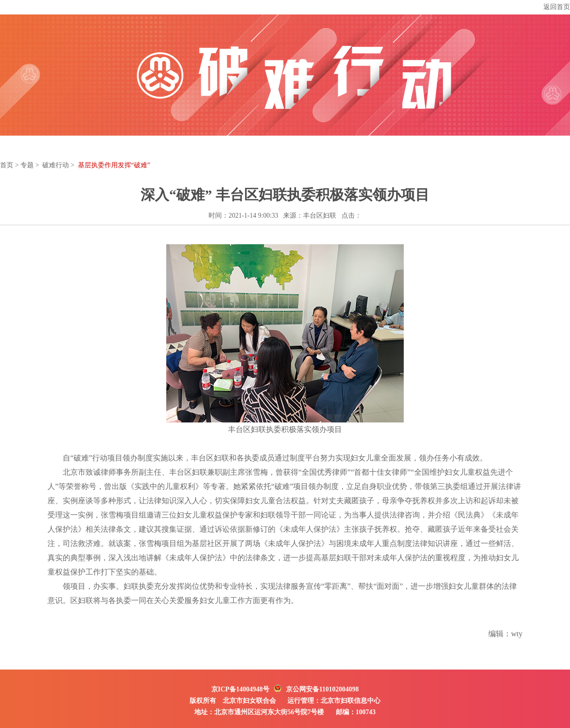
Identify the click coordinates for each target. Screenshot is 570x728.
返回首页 (557, 7)
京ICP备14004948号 (240, 689)
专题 (27, 165)
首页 (7, 165)
